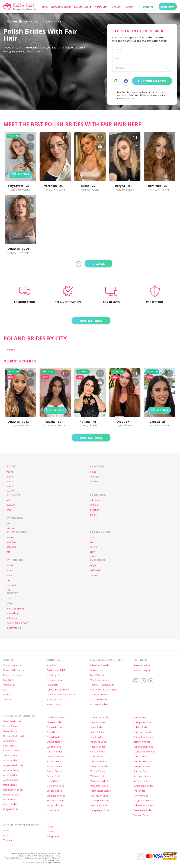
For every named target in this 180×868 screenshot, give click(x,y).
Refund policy (54, 704)
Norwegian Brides (99, 800)
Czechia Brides (54, 752)
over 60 (10, 491)
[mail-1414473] (170, 373)
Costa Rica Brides (56, 737)
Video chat (102, 7)
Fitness (7, 835)
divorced (95, 575)
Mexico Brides (97, 771)
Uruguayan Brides (143, 800)
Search (130, 7)
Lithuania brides (99, 761)
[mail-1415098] (30, 373)
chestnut (11, 585)
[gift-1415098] (30, 382)
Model (50, 832)
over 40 (10, 482)
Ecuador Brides (55, 761)
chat (9, 599)
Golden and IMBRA (57, 670)
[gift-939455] (30, 146)
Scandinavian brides (144, 752)
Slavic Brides (10, 731)
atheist (94, 515)
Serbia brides (141, 757)
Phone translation (13, 675)
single (93, 565)
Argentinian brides (13, 765)
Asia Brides (9, 741)
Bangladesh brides (13, 790)
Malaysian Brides (99, 766)
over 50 (10, 486)
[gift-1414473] (170, 382)
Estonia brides (54, 766)
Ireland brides (97, 722)
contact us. (129, 98)
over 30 (10, 477)
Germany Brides (55, 786)
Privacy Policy (54, 700)
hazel (93, 557)
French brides (54, 781)
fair (8, 580)
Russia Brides (11, 726)
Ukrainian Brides (61, 7)
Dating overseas (99, 695)
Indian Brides (54, 810)
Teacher (8, 840)
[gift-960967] (135, 146)
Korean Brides (98, 752)
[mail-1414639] (100, 373)
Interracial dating (99, 700)
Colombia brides (12, 751)
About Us (51, 665)
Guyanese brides (56, 796)
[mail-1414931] (65, 373)
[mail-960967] (135, 138)
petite (93, 472)
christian (95, 510)
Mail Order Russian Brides (104, 690)
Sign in (148, 6)
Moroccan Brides (99, 786)
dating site (12, 618)
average (94, 477)
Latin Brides (10, 746)
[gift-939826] (30, 209)
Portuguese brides (143, 732)
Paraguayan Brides (100, 810)
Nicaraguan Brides (100, 796)
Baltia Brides (10, 785)
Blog (45, 7)
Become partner (142, 665)
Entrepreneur (54, 836)
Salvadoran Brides (143, 747)
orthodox (95, 500)
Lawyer (50, 827)
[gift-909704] (170, 146)
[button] (116, 81)
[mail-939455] (30, 138)
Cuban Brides (54, 747)
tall (8, 500)
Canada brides (54, 722)
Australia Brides (12, 775)
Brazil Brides (10, 800)
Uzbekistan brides (143, 805)
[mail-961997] (100, 138)
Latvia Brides (97, 757)
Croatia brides (54, 742)
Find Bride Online (99, 704)
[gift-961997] (100, 146)
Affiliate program (142, 670)
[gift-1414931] (65, 382)
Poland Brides (141, 727)
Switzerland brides (143, 786)
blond (10, 565)
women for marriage (17, 623)
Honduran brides (56, 800)
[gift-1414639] (100, 382)
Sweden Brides (142, 781)
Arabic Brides (10, 760)
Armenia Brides (12, 770)
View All (99, 264)
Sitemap (8, 700)
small (9, 510)
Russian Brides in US (14, 736)
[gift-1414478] (135, 382)
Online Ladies (97, 670)
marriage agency (15, 608)
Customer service (56, 680)
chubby (94, 482)
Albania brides (11, 756)
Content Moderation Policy (61, 695)
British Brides (10, 804)
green (93, 542)
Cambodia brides (56, 717)
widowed (95, 570)
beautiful (11, 542)
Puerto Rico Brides (143, 737)
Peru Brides (140, 717)
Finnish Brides (54, 776)
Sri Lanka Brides (142, 776)
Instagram (136, 681)
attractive (11, 547)
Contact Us (52, 685)
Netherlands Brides (100, 791)
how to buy (12, 613)
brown (93, 547)
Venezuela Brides (143, 810)
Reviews (8, 695)
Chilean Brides (54, 727)
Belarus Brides (11, 795)
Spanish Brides (142, 771)
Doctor (7, 831)
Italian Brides (97, 732)
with (9, 523)
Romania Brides (142, 742)
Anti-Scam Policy (55, 675)
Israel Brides (97, 727)
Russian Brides (83, 7)
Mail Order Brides (99, 680)
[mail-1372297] (65, 138)
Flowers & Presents (14, 670)
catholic (94, 505)
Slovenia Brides (142, 766)
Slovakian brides (142, 761)
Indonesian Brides (100, 717)
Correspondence (12, 665)
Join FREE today (91, 321)
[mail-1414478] (135, 373)
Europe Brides (54, 771)
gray (92, 552)
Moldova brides (98, 776)
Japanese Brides (99, 742)
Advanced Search (99, 665)
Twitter (151, 681)
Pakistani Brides (99, 805)
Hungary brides (55, 805)
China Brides (53, 732)
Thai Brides (139, 791)
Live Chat (117, 7)
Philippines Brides (143, 722)
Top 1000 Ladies (99, 675)
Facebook (126, 81)
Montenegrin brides (101, 781)
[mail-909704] (170, 138)
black (9, 575)
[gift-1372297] (65, 146)
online (10, 603)
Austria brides (11, 780)
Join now (168, 6)
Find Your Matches (152, 81)
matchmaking (14, 628)
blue (92, 537)
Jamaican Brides (99, 737)
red (8, 590)
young (10, 472)
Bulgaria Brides (11, 809)
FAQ (5, 690)
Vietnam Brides (142, 815)
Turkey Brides (141, 796)
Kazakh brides (98, 747)
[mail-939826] (30, 200)
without (10, 528)
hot (8, 552)
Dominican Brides (56, 757)
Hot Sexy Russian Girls (102, 685)
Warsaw (11, 350)
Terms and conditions (58, 690)
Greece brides (54, 791)
